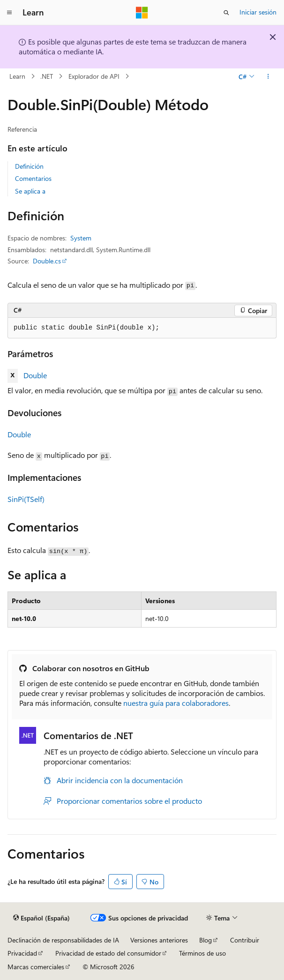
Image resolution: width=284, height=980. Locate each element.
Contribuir (245, 940)
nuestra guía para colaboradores (176, 703)
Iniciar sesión (258, 12)
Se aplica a (30, 191)
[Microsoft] (142, 13)
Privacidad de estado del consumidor (108, 953)
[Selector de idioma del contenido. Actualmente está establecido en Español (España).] (41, 918)
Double (35, 375)
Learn (17, 76)
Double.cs (47, 261)
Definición (29, 166)
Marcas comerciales (36, 967)
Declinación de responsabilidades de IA (63, 940)
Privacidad (22, 953)
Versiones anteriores (159, 940)
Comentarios (33, 178)
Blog (206, 940)
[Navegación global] (9, 13)
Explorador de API (94, 76)
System (81, 238)
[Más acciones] (268, 76)
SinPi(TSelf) (26, 499)
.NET (47, 76)
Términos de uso (202, 953)
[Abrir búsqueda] (226, 13)
